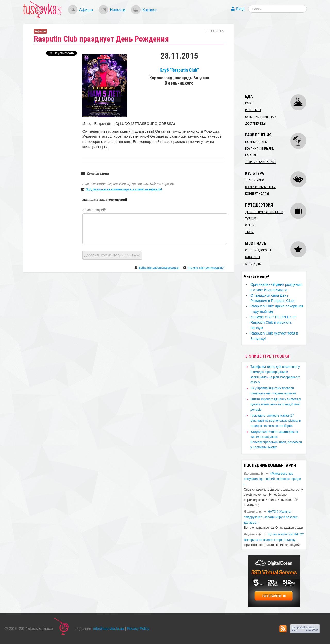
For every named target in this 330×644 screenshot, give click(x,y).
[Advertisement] (280, 56)
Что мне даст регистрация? (205, 268)
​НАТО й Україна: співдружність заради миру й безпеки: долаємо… (271, 517)
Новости (118, 9)
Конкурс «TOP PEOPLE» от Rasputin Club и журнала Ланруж (273, 322)
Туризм (251, 219)
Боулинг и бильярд (259, 149)
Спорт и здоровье (258, 250)
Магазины (253, 257)
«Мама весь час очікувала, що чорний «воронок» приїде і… (272, 479)
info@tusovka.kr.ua (109, 629)
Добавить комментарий (112, 255)
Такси (249, 232)
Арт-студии (253, 264)
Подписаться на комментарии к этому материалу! (124, 189)
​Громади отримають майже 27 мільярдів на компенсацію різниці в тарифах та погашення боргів (275, 421)
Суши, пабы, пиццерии (261, 117)
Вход (240, 9)
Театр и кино (255, 180)
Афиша (86, 9)
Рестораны (253, 110)
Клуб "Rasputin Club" (179, 70)
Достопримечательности (264, 212)
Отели (250, 225)
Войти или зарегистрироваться (159, 268)
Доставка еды (256, 124)
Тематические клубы (261, 162)
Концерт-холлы (257, 194)
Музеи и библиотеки (260, 187)
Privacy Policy (138, 629)
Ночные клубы (256, 142)
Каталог (150, 9)
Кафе (249, 103)
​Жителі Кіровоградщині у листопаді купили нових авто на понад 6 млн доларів (276, 404)
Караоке (251, 155)
